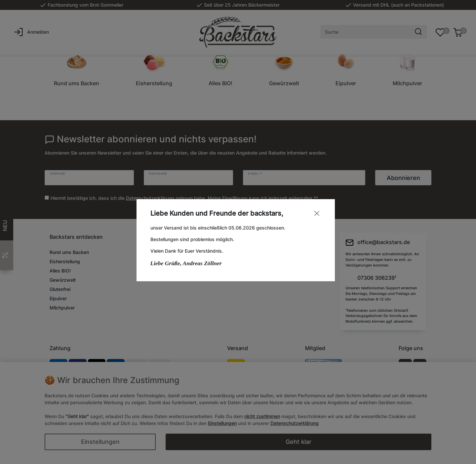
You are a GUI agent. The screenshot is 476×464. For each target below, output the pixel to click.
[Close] (319, 213)
